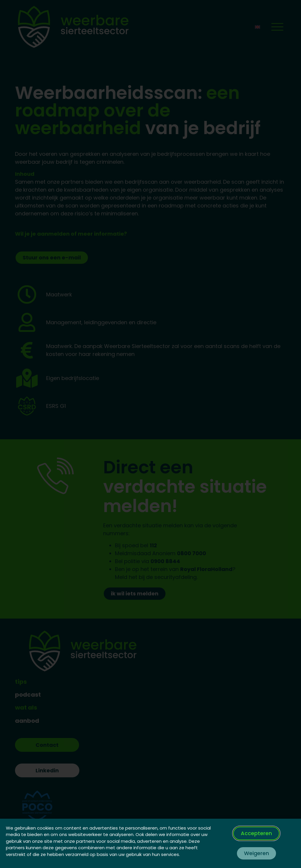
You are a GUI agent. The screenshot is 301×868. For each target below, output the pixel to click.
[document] (150, 434)
